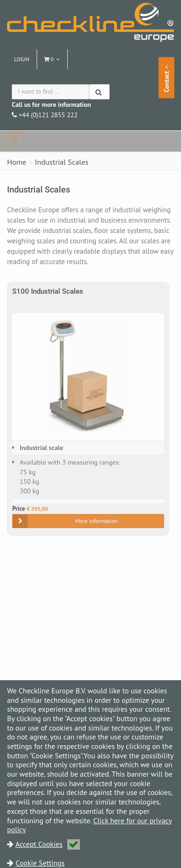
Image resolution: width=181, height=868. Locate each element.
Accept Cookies (48, 844)
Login (22, 59)
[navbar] (14, 141)
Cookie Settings (40, 863)
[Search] (99, 92)
